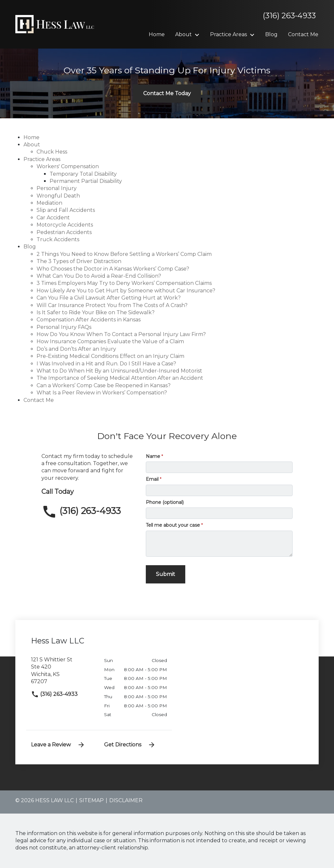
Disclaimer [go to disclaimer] (126, 800)
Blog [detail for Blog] (30, 247)
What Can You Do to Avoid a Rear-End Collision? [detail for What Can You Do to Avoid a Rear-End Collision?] (99, 276)
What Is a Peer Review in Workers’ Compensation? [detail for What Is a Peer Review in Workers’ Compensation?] (102, 393)
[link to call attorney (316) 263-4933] (89, 512)
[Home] (157, 35)
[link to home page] (56, 24)
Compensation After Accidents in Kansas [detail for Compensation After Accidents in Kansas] (89, 320)
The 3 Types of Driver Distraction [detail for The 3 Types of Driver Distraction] (79, 261)
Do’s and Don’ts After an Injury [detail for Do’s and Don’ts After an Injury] (76, 349)
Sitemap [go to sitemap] (91, 800)
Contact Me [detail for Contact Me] (39, 400)
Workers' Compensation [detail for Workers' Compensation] (68, 166)
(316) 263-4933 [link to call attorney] (54, 694)
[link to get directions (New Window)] (63, 673)
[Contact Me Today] (167, 94)
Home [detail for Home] (31, 137)
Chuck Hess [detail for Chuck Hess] (52, 152)
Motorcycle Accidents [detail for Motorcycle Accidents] (65, 225)
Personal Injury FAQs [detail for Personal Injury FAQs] (64, 327)
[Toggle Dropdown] (199, 35)
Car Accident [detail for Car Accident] (53, 218)
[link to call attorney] (287, 16)
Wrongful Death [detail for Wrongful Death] (58, 196)
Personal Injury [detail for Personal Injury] (57, 188)
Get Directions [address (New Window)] (130, 745)
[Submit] (166, 574)
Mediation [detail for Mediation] (49, 203)
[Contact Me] (303, 35)
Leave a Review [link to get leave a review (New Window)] (58, 745)
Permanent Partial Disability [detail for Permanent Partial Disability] (86, 181)
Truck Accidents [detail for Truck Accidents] (58, 239)
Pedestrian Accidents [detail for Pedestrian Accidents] (64, 232)
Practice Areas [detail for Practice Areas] (42, 159)
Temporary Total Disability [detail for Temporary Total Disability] (83, 174)
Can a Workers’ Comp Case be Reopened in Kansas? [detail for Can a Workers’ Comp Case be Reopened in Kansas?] (104, 385)
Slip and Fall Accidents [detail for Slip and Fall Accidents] (66, 210)
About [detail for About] (32, 145)
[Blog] (271, 35)
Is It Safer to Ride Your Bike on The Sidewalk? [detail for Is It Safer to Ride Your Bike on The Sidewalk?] (96, 312)
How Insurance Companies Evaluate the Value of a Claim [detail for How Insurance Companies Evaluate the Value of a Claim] (110, 341)
